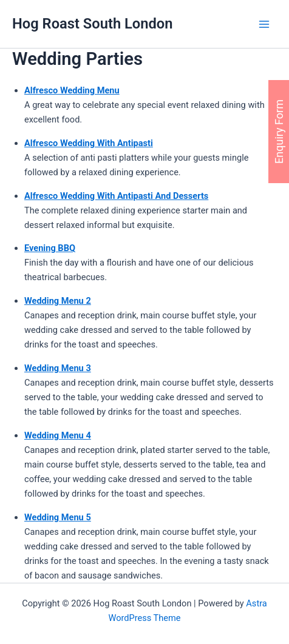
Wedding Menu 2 (58, 301)
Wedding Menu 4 (58, 435)
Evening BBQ (50, 248)
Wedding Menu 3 (58, 368)
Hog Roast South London (92, 24)
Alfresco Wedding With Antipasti (89, 143)
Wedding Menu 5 (58, 517)
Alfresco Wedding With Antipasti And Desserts (116, 196)
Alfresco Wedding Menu (72, 90)
